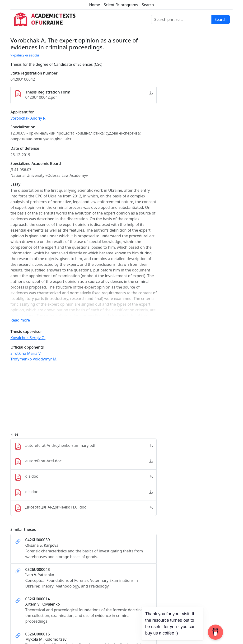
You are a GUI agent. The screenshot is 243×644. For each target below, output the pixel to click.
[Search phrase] (181, 19)
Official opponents (27, 347)
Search (148, 5)
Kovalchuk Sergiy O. (28, 338)
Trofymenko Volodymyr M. (34, 359)
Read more (20, 320)
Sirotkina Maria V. (26, 353)
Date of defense (25, 148)
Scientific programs (121, 5)
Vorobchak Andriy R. (28, 118)
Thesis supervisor (26, 332)
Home (95, 5)
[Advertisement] (84, 399)
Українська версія (25, 55)
